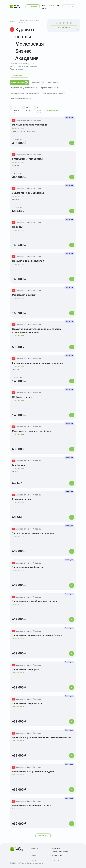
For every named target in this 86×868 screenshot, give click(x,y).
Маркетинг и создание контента (24, 88)
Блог (58, 5)
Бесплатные (28, 109)
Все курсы (44, 7)
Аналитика (53, 82)
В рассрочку (39, 110)
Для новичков (16, 110)
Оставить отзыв (18, 128)
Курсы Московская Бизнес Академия (29, 21)
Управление (38, 82)
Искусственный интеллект (54, 93)
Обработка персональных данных (60, 850)
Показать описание (17, 69)
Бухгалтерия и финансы (22, 99)
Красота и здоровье (50, 88)
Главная (13, 21)
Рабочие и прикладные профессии (25, 93)
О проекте (55, 860)
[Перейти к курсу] (72, 143)
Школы (52, 5)
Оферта (33, 860)
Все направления (20, 82)
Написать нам (57, 855)
